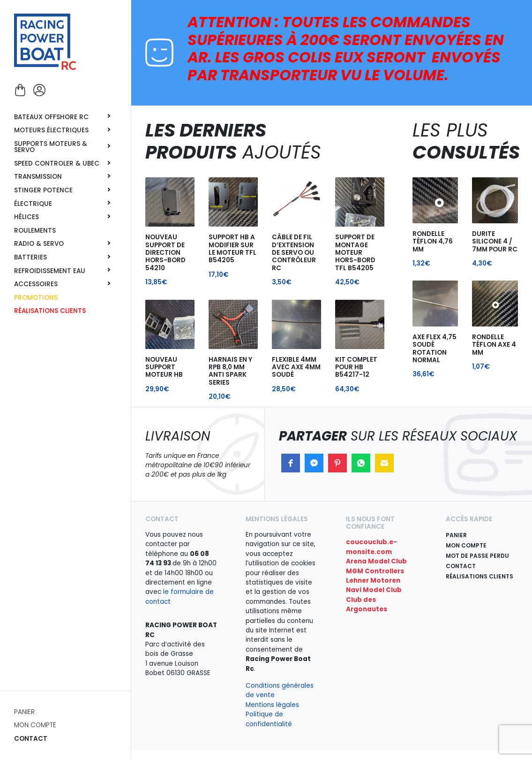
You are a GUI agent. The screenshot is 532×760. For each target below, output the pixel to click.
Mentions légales (272, 705)
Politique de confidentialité (269, 719)
